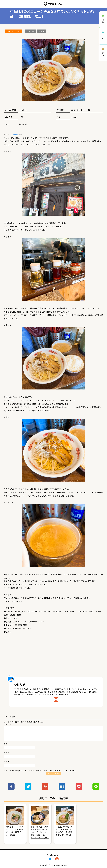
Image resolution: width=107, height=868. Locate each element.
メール (7, 752)
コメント (8, 725)
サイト (7, 761)
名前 (6, 744)
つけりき (15, 134)
